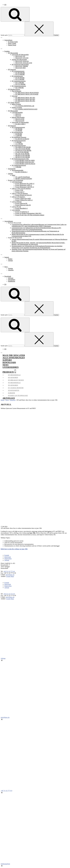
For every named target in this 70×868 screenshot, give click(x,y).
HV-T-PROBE (20, 88)
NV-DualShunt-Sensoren (19, 137)
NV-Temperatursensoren (19, 165)
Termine (10, 268)
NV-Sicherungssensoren (19, 146)
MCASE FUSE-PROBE (22, 154)
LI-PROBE (19, 136)
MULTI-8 (18, 116)
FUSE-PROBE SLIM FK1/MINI (25, 160)
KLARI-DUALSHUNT (22, 139)
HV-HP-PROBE (20, 73)
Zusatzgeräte (12, 169)
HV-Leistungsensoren (18, 71)
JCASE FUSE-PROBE (22, 152)
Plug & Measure (16, 91)
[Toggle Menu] (1, 37)
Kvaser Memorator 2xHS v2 (24, 185)
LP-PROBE (19, 131)
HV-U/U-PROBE (20, 84)
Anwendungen (9, 221)
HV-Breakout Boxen (14, 89)
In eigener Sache (13, 42)
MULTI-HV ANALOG (22, 61)
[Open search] (15, 14)
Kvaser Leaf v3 (20, 192)
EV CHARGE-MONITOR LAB (25, 106)
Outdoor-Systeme (17, 108)
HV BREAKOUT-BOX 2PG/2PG (25, 99)
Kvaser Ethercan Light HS (23, 205)
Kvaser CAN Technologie (16, 180)
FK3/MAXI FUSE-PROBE (23, 150)
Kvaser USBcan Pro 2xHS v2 (24, 200)
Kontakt (7, 555)
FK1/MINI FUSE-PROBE (23, 147)
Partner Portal (12, 45)
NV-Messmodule (13, 111)
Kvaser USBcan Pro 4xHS (23, 198)
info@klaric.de (10, 575)
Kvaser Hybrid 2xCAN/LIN (24, 195)
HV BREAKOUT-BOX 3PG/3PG (25, 101)
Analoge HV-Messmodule (19, 60)
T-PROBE (18, 167)
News (6, 267)
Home (3, 400)
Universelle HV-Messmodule (20, 55)
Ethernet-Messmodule (18, 117)
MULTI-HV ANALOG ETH (24, 63)
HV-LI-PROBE (20, 79)
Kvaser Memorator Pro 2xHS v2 (25, 184)
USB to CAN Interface (18, 197)
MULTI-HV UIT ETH (22, 58)
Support (7, 257)
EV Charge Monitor (14, 103)
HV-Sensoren (12, 69)
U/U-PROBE (19, 144)
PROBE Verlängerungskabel (24, 179)
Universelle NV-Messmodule (20, 122)
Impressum (8, 557)
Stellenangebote (5, 864)
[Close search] (39, 29)
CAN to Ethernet (17, 202)
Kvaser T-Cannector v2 (22, 212)
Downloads (8, 276)
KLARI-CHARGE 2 (21, 172)
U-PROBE (18, 142)
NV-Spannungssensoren (19, 141)
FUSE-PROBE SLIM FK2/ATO (25, 162)
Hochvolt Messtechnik (15, 223)
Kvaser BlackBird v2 (21, 208)
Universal (14, 96)
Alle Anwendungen (14, 358)
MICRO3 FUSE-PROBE (23, 157)
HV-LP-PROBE (20, 74)
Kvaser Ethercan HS (21, 203)
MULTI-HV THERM (22, 66)
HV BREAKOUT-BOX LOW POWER (27, 94)
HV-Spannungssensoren (19, 81)
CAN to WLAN (16, 207)
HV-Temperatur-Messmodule (20, 65)
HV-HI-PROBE (20, 78)
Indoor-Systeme (16, 104)
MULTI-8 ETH (20, 121)
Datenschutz (8, 559)
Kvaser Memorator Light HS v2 (25, 187)
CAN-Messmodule (17, 112)
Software (11, 278)
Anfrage (10, 261)
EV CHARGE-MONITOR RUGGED (26, 109)
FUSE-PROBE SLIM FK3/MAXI (25, 164)
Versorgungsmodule (17, 170)
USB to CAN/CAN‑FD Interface (21, 189)
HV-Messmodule (13, 53)
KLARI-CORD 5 (20, 124)
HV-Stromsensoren (17, 76)
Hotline (10, 259)
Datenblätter (12, 280)
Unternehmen (8, 40)
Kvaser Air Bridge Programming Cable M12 (28, 213)
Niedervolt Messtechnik (15, 238)
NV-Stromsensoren (17, 132)
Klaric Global (12, 43)
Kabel (13, 175)
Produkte (7, 51)
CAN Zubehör (16, 210)
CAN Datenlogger (17, 182)
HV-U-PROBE (20, 83)
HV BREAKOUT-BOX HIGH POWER (27, 93)
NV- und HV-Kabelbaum (23, 177)
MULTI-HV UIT (20, 56)
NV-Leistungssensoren (18, 127)
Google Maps (10, 576)
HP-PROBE (19, 129)
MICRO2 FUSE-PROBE (23, 155)
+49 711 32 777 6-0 (9, 571)
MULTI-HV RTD (20, 68)
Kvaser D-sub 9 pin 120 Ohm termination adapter (30, 215)
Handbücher (12, 281)
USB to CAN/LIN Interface (20, 193)
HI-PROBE (19, 134)
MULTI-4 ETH (20, 119)
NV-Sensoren (12, 126)
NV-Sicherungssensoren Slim (20, 159)
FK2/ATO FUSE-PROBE (23, 149)
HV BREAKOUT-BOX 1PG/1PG (25, 98)
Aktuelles (11, 270)
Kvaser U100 (19, 190)
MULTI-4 (18, 114)
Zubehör (10, 174)
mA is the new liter (14, 355)
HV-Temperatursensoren (19, 86)
